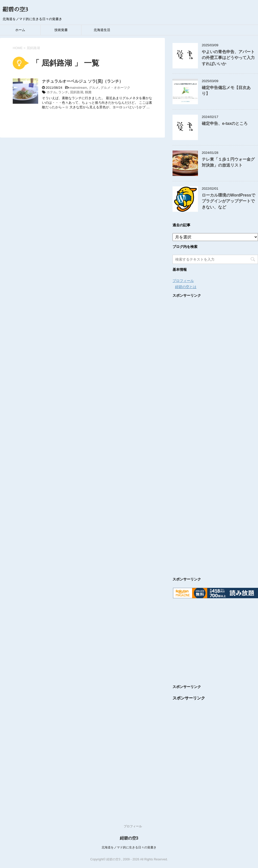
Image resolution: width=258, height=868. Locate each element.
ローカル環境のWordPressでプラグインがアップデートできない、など (228, 201)
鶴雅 (88, 92)
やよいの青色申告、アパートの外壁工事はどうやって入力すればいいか (228, 58)
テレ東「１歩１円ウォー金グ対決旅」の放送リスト (228, 162)
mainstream (78, 88)
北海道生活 (102, 30)
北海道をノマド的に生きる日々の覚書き (129, 847)
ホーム (20, 30)
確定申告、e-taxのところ (225, 123)
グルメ (94, 88)
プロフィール (183, 281)
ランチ (63, 92)
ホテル (52, 92)
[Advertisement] (215, 432)
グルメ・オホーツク (115, 88)
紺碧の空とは (186, 287)
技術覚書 (61, 30)
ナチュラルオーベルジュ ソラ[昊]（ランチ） (83, 81)
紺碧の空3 (15, 10)
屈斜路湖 (77, 92)
